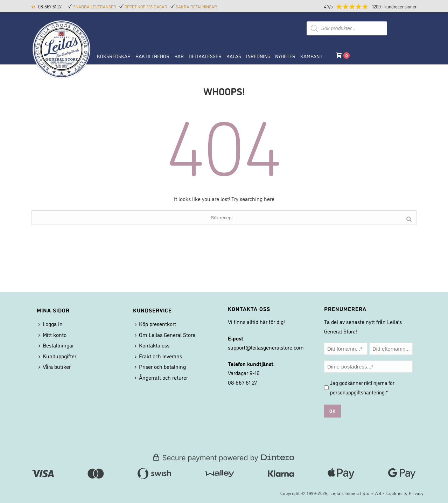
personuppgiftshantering (357, 392)
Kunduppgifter (57, 356)
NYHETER (285, 56)
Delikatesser (205, 56)
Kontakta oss (152, 345)
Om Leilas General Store (165, 335)
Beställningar (56, 345)
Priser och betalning (160, 366)
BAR (179, 56)
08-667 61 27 (50, 6)
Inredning (258, 56)
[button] (376, 6)
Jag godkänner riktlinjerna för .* (362, 387)
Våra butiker (55, 366)
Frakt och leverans (158, 356)
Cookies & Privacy (405, 493)
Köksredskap (114, 56)
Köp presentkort (155, 324)
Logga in (51, 324)
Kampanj (311, 56)
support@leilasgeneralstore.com (266, 347)
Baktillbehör (152, 56)
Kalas (234, 56)
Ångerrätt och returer (161, 377)
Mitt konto (52, 335)
